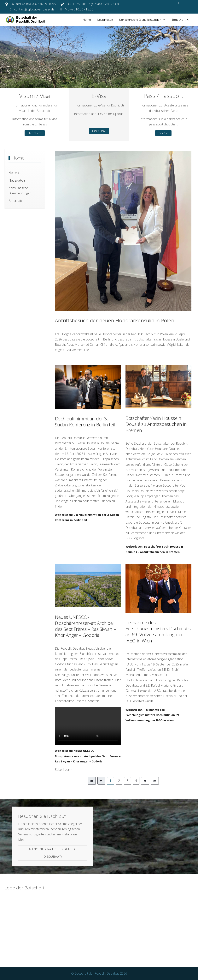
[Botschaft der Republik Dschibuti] (29, 20)
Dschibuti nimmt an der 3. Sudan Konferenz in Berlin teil (85, 422)
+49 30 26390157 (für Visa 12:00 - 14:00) (94, 4)
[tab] (88, 80)
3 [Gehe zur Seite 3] (128, 781)
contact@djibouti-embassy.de (34, 9)
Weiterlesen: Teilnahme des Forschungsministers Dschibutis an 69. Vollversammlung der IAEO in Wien (152, 715)
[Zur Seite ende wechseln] (155, 781)
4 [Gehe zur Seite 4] (136, 781)
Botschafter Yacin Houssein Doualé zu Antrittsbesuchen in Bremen (156, 424)
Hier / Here (35, 133)
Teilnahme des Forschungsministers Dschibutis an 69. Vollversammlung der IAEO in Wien (158, 631)
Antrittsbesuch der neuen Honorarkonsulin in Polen (115, 320)
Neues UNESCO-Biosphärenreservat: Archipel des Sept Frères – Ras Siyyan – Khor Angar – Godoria (85, 626)
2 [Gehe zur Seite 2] (119, 781)
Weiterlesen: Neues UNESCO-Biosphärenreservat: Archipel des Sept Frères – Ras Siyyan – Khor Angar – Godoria (88, 756)
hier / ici (163, 133)
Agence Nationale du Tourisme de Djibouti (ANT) (53, 853)
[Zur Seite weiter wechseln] (145, 781)
